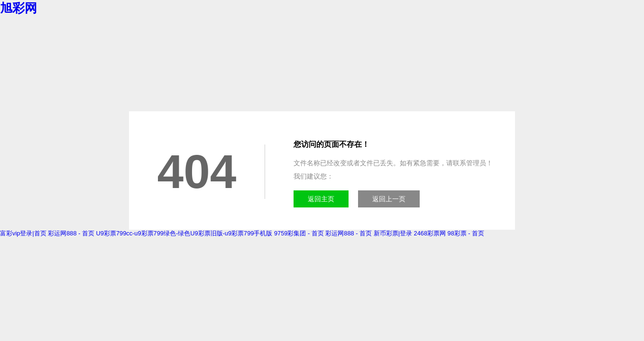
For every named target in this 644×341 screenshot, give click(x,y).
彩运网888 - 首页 (71, 233)
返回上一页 (389, 199)
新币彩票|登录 (393, 233)
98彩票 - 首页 (466, 233)
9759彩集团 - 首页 (299, 233)
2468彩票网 (430, 233)
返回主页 (321, 199)
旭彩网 (18, 8)
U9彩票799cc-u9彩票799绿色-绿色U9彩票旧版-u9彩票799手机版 (184, 233)
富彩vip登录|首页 (23, 233)
